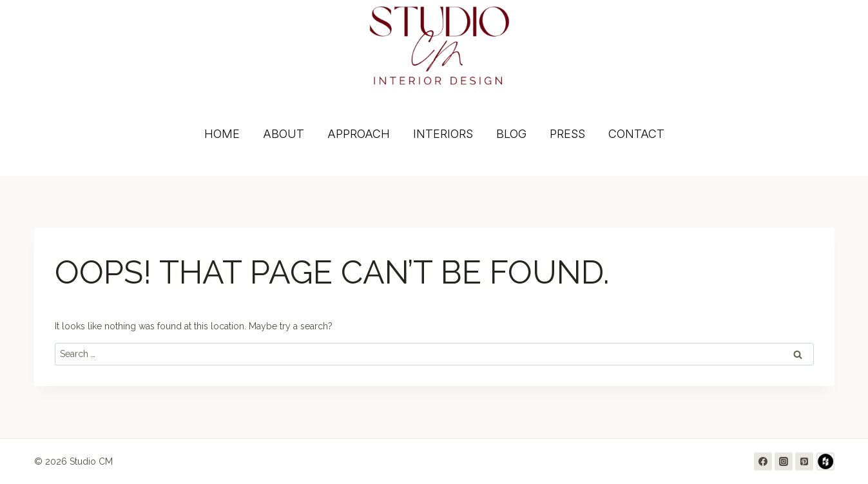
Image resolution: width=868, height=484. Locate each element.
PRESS (567, 134)
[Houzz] (825, 461)
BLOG (511, 134)
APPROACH (359, 134)
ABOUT (284, 134)
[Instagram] (784, 461)
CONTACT (636, 134)
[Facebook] (763, 461)
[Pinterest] (804, 461)
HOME (222, 134)
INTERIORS (443, 134)
